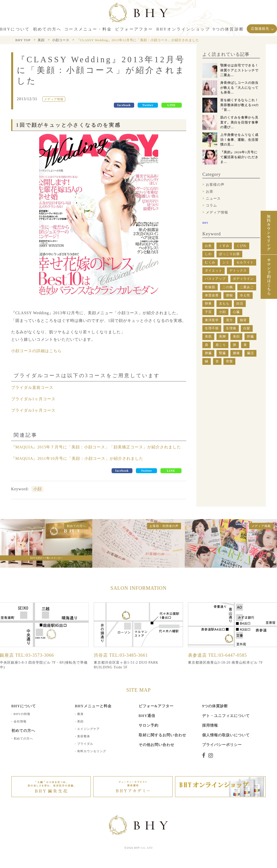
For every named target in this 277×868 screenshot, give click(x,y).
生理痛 (231, 328)
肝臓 (250, 336)
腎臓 (222, 353)
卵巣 (208, 303)
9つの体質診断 (215, 706)
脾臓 (208, 353)
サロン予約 (149, 725)
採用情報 (210, 725)
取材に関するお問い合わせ (162, 735)
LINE (171, 105)
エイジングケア (88, 729)
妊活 (240, 303)
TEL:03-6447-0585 (228, 655)
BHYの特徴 (22, 714)
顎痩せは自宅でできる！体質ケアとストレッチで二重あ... (239, 70)
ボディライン (243, 279)
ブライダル (85, 744)
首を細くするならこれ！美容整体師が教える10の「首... (239, 105)
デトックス (238, 270)
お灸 (208, 246)
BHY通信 (147, 716)
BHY (205, 223)
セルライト (245, 262)
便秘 (229, 295)
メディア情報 (217, 212)
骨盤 (229, 361)
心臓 (236, 312)
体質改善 (212, 295)
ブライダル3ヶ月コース (33, 410)
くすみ (224, 246)
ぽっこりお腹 (229, 254)
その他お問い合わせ (156, 745)
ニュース (213, 199)
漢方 (229, 320)
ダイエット (214, 270)
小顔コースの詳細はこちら (36, 351)
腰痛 (236, 353)
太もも (224, 303)
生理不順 (212, 328)
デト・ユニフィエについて (226, 716)
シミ (226, 262)
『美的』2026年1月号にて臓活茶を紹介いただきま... (239, 157)
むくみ (210, 262)
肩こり (221, 345)
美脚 (222, 336)
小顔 (37, 489)
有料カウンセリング (92, 751)
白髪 (247, 328)
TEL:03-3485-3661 (129, 655)
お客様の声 (215, 185)
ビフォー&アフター (156, 706)
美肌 (208, 336)
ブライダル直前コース (32, 387)
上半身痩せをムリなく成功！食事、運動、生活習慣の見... (239, 140)
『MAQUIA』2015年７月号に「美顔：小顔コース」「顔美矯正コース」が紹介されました (96, 447)
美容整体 (84, 736)
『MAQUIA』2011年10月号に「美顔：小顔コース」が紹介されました (77, 458)
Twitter (148, 105)
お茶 (210, 192)
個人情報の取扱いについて (226, 735)
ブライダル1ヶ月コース (33, 399)
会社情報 (20, 721)
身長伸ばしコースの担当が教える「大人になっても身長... (239, 88)
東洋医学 (212, 320)
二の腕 (228, 287)
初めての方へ (23, 739)
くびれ (242, 246)
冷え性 (245, 295)
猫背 (243, 320)
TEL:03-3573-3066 (35, 655)
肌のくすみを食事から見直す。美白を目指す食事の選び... (239, 122)
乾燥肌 (210, 287)
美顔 (236, 336)
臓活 (250, 353)
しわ (208, 254)
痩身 (80, 714)
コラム (211, 205)
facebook (124, 105)
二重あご (247, 287)
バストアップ (215, 279)
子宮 (208, 312)
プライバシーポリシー (222, 745)
